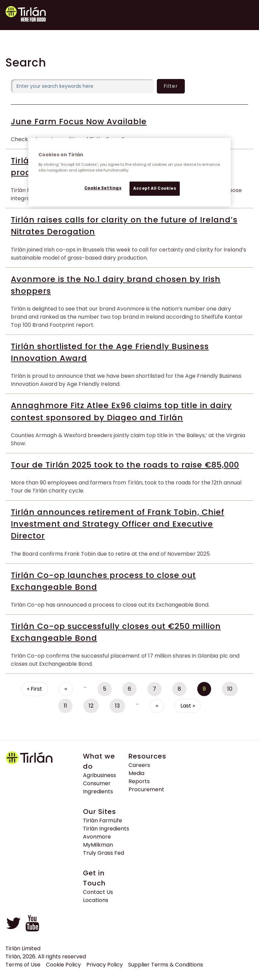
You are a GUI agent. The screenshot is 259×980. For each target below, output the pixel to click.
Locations (96, 900)
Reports (139, 781)
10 (233, 691)
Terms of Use (23, 965)
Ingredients (98, 791)
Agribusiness (99, 775)
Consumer (97, 783)
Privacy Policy (105, 965)
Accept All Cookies (155, 188)
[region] (129, 172)
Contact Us (98, 892)
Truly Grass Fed (104, 853)
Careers (139, 765)
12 (94, 707)
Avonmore (97, 837)
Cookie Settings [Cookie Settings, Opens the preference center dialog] (103, 188)
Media (136, 773)
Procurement (146, 789)
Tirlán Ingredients (106, 829)
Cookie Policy (63, 965)
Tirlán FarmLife (103, 820)
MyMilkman (98, 845)
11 (68, 707)
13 (120, 707)
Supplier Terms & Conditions (166, 965)
